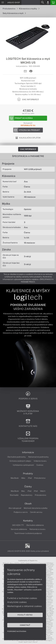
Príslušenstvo (10, 9)
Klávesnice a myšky (29, 9)
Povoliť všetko (25, 615)
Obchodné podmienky (17, 457)
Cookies (40, 465)
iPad (30, 478)
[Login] (48, 2)
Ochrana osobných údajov (20, 461)
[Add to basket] (28, 118)
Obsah (28, 504)
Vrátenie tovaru (40, 461)
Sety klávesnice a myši (14, 13)
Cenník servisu (36, 512)
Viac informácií (28, 149)
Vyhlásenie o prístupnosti (23, 465)
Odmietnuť (25, 625)
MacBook (15, 478)
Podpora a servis (21, 512)
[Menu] (3, 2)
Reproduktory (27, 495)
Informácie (28, 452)
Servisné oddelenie (19, 529)
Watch (43, 491)
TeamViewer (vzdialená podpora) (28, 533)
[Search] (42, 2)
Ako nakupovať (15, 508)
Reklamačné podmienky (38, 457)
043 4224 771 (18, 525)
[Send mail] (25, 71)
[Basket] (53, 2)
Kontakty (28, 521)
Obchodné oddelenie (35, 525)
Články (28, 487)
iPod (36, 491)
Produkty (28, 474)
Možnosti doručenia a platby (36, 508)
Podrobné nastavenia (17, 631)
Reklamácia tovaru (37, 529)
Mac (23, 491)
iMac (23, 478)
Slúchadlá (14, 495)
